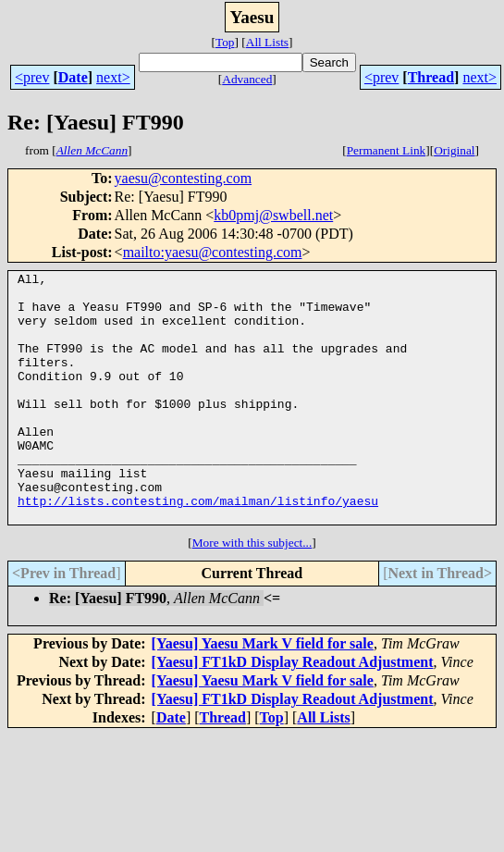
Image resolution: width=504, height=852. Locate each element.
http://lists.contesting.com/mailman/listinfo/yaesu (198, 548)
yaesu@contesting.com (183, 178)
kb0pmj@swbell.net (273, 215)
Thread (431, 77)
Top (225, 42)
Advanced (247, 79)
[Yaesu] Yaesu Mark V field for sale (263, 693)
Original (454, 150)
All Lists (267, 42)
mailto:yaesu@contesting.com (213, 252)
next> (113, 77)
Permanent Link (387, 150)
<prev (32, 77)
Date (73, 77)
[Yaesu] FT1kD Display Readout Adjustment (293, 712)
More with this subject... (252, 593)
